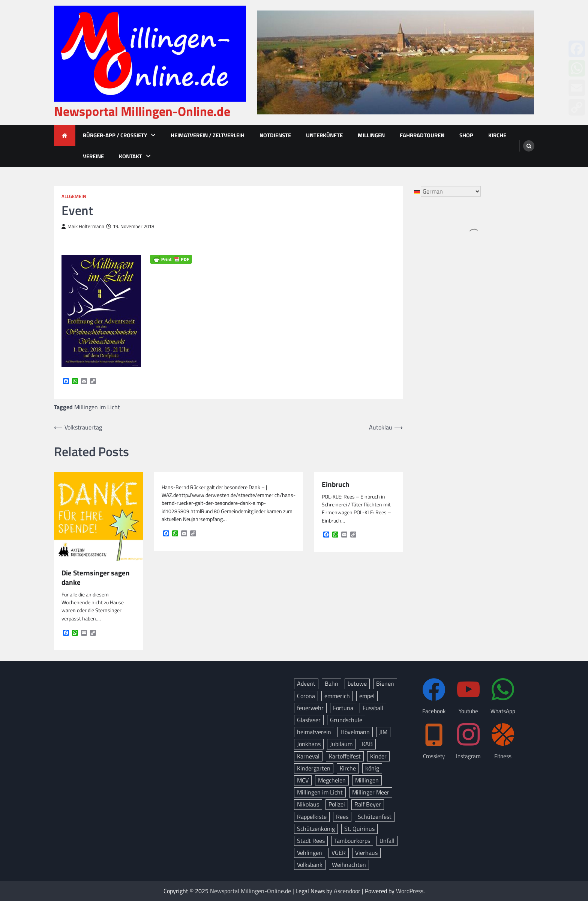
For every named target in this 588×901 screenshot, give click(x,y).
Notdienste (275, 135)
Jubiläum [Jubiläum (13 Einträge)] (341, 744)
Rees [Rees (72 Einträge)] (342, 817)
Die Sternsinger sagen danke (96, 578)
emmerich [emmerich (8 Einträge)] (337, 696)
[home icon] (65, 136)
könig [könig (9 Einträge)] (372, 768)
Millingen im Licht (97, 407)
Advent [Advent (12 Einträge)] (306, 683)
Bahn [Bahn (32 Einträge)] (331, 683)
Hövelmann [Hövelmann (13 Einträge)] (355, 732)
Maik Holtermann (83, 226)
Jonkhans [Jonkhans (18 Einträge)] (309, 744)
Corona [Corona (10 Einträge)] (306, 696)
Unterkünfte (324, 135)
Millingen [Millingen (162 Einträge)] (367, 780)
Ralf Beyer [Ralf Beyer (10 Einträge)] (368, 804)
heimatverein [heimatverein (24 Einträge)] (314, 732)
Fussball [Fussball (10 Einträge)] (373, 708)
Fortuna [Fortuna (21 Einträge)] (343, 708)
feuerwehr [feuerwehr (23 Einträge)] (310, 708)
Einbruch (336, 484)
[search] (529, 146)
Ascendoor (347, 891)
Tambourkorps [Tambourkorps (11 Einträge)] (352, 841)
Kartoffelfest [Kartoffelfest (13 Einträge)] (345, 756)
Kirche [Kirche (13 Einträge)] (348, 768)
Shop (466, 135)
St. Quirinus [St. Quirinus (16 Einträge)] (359, 829)
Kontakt (130, 156)
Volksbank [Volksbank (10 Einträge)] (310, 865)
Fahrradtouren (422, 135)
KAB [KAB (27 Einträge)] (367, 744)
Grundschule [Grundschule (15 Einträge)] (346, 720)
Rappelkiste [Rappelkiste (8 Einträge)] (312, 817)
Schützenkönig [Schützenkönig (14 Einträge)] (316, 829)
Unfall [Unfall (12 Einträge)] (387, 841)
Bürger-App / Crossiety (115, 135)
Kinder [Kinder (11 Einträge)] (378, 756)
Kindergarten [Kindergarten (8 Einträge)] (314, 768)
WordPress (410, 891)
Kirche (497, 135)
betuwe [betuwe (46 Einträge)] (357, 683)
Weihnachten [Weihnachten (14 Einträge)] (349, 865)
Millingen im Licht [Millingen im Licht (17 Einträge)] (320, 792)
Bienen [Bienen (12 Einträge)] (385, 683)
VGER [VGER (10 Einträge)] (339, 853)
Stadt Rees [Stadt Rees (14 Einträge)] (311, 841)
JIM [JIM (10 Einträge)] (383, 732)
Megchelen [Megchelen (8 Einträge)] (332, 780)
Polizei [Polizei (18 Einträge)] (337, 804)
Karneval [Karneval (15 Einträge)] (308, 756)
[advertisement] (396, 62)
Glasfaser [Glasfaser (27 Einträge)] (309, 720)
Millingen (371, 135)
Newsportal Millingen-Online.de (142, 111)
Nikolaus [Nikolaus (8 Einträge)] (308, 804)
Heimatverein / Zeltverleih (208, 135)
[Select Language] (451, 191)
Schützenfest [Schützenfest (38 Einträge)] (375, 817)
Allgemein (74, 196)
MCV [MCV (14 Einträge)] (303, 780)
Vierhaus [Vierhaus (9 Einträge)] (366, 853)
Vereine (93, 156)
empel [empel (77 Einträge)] (367, 696)
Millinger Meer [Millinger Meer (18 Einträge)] (371, 792)
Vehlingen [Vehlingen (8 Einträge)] (310, 853)
